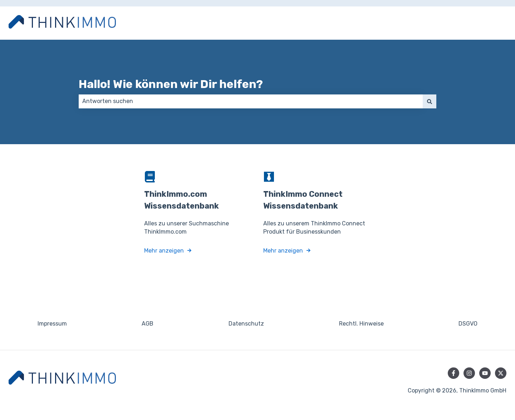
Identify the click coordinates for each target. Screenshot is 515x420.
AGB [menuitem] (148, 324)
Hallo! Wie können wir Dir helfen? (171, 84)
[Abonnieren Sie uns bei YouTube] (485, 373)
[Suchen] (430, 101)
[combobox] (251, 101)
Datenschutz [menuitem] (246, 324)
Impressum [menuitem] (52, 324)
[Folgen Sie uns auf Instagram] (469, 373)
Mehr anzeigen (164, 250)
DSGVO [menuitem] (468, 324)
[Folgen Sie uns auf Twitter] (501, 373)
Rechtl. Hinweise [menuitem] (361, 324)
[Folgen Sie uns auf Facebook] (453, 373)
